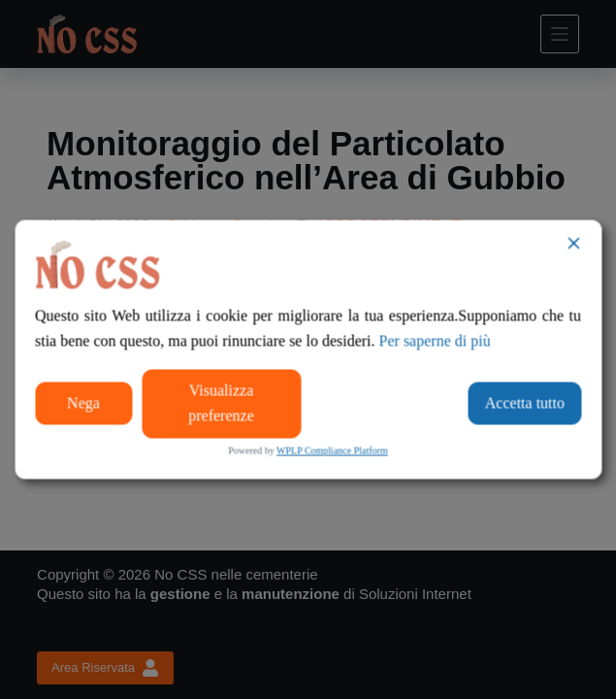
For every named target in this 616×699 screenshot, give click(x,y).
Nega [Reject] (83, 402)
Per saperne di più (435, 341)
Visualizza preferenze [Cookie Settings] (221, 402)
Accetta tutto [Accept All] (525, 402)
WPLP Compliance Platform (332, 450)
